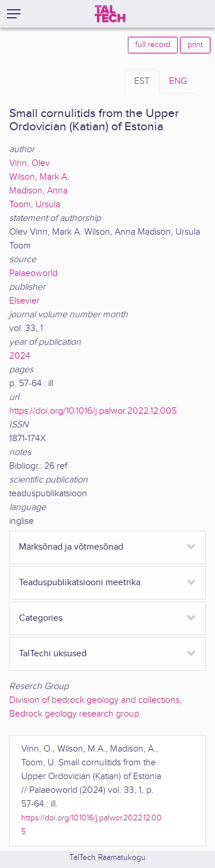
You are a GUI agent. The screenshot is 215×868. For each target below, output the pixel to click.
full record (153, 45)
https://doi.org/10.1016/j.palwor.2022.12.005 (93, 411)
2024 (20, 356)
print (195, 45)
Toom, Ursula (35, 205)
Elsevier (24, 301)
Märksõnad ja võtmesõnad (71, 547)
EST (142, 81)
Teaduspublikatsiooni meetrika (80, 583)
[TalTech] (110, 14)
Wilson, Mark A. (39, 177)
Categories (41, 618)
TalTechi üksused (53, 654)
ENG (178, 81)
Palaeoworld (33, 273)
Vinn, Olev (30, 163)
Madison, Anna (38, 191)
